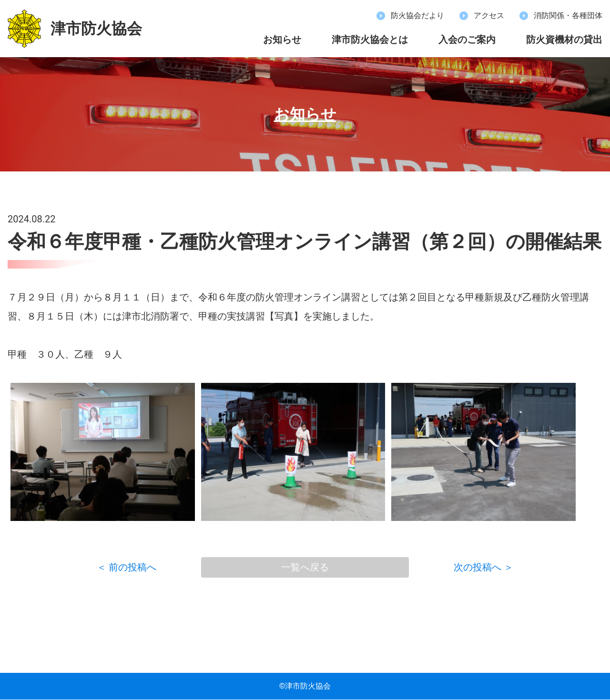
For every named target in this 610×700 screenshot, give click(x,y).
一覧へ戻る (305, 568)
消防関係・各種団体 (568, 16)
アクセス (489, 16)
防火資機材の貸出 (564, 40)
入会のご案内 (467, 40)
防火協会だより (417, 16)
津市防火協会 (96, 29)
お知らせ (282, 40)
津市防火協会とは (370, 40)
